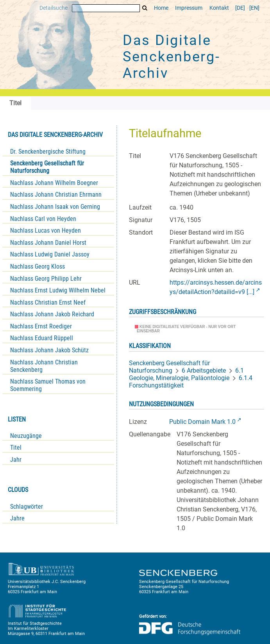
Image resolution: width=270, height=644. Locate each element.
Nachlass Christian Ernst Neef (48, 302)
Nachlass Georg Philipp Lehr (46, 279)
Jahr (16, 460)
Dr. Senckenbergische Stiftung (48, 152)
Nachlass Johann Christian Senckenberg (44, 366)
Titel (16, 448)
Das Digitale (171, 57)
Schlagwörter (27, 507)
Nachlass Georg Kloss (38, 266)
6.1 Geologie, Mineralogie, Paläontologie (186, 374)
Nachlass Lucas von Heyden (46, 231)
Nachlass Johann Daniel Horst (48, 243)
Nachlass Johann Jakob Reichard (52, 314)
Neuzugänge (26, 436)
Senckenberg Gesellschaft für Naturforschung (47, 167)
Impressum (189, 8)
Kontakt (219, 8)
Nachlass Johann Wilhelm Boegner (54, 183)
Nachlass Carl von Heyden (43, 219)
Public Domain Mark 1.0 (202, 422)
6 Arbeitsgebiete (204, 370)
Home (161, 8)
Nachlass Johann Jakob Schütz (49, 350)
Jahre (17, 518)
